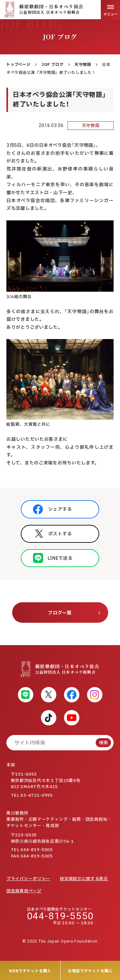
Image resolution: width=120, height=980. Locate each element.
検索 (103, 743)
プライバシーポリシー (28, 879)
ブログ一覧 (60, 613)
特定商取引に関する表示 (84, 879)
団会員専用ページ (24, 891)
